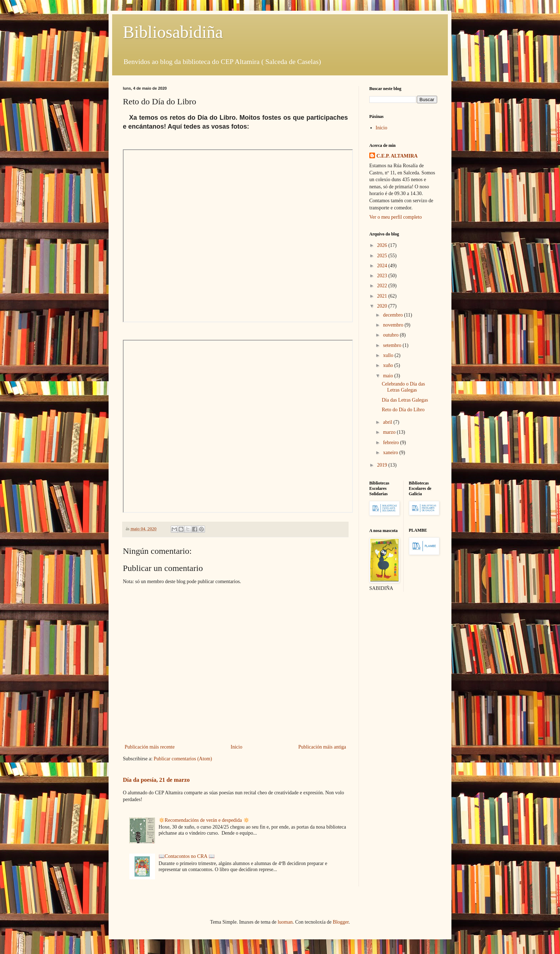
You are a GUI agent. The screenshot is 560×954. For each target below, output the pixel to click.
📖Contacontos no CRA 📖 (187, 856)
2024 (383, 266)
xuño (389, 365)
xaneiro (391, 453)
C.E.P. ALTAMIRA (397, 156)
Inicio (237, 747)
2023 (383, 276)
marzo (390, 432)
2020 (383, 306)
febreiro (391, 443)
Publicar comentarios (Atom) (183, 759)
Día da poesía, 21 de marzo (156, 780)
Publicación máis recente (150, 747)
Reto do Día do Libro (403, 410)
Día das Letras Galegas (405, 400)
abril (388, 422)
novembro (394, 325)
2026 (383, 245)
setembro (393, 345)
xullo (389, 355)
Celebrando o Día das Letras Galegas (403, 387)
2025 (383, 256)
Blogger (341, 922)
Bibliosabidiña (173, 32)
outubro (391, 335)
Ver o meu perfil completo (396, 217)
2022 (383, 286)
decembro (393, 315)
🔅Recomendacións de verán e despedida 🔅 (204, 820)
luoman (285, 922)
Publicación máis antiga (322, 747)
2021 (383, 296)
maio (389, 376)
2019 (383, 465)
